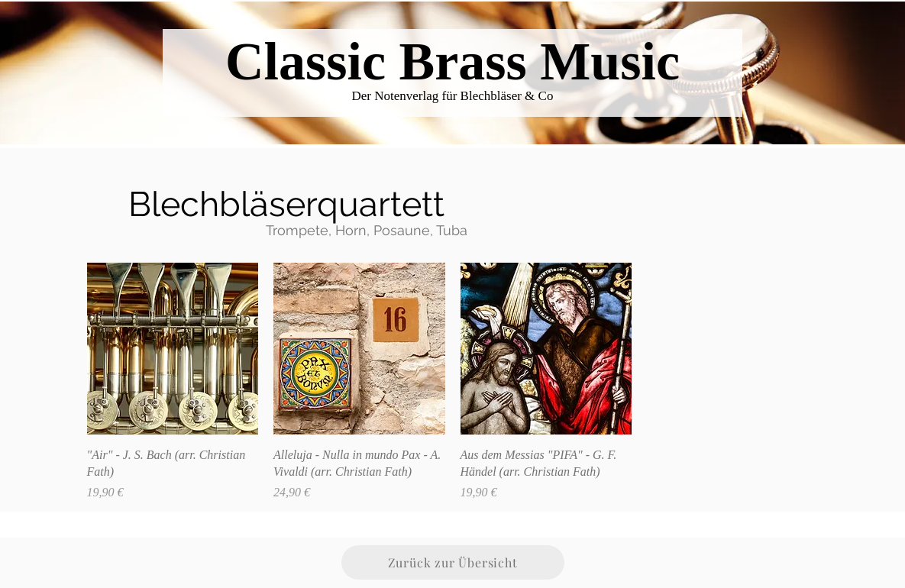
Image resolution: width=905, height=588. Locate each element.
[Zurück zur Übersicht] (453, 562)
